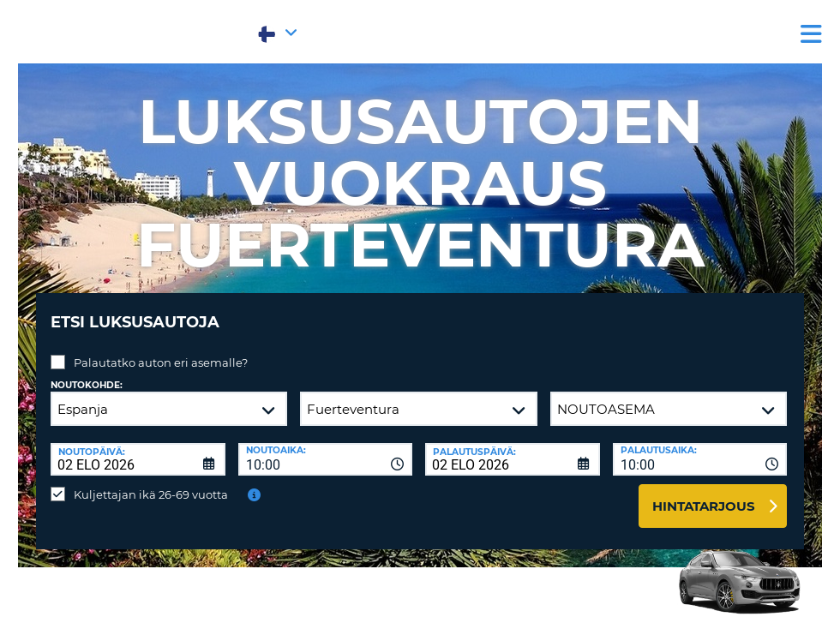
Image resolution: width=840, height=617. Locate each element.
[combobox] (326, 446)
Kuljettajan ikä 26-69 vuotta (151, 482)
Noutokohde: (87, 372)
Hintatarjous (704, 493)
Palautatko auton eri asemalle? (161, 350)
